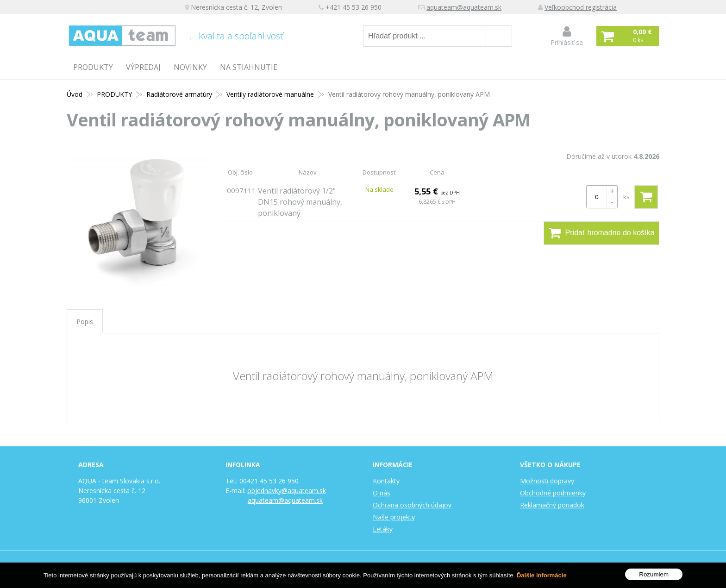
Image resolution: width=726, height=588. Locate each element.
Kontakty (386, 481)
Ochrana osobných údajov (412, 505)
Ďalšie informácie (542, 575)
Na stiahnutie (249, 67)
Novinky (190, 67)
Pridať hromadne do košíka (602, 233)
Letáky (383, 529)
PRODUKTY (93, 67)
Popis (85, 322)
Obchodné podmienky (553, 493)
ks (626, 197)
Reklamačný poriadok (552, 505)
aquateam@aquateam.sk (464, 7)
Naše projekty (394, 517)
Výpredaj (143, 67)
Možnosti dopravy (547, 481)
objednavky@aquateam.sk (287, 491)
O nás (382, 493)
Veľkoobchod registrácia (581, 7)
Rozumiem (654, 574)
